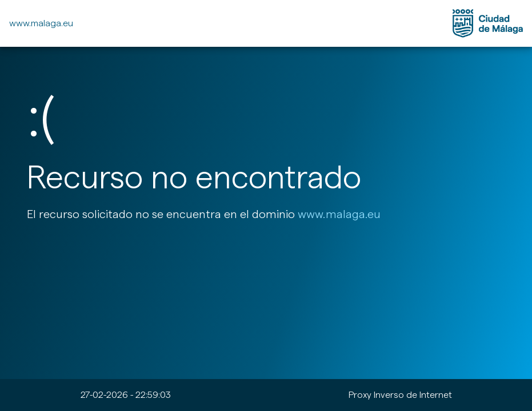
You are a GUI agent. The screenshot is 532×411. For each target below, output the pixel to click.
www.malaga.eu (41, 23)
